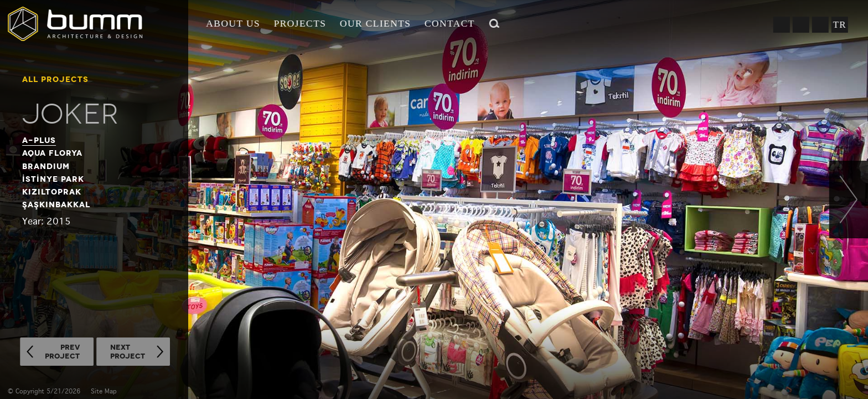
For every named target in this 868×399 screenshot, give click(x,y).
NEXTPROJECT (128, 351)
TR (839, 25)
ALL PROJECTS (55, 79)
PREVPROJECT (62, 351)
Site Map (104, 392)
